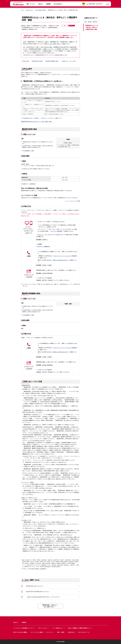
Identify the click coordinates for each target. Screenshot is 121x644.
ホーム (22, 10)
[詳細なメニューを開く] (107, 4)
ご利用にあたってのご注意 (68, 61)
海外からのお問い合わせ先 (60, 260)
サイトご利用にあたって (58, 628)
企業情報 (48, 4)
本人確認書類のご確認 (28, 151)
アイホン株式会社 (27, 565)
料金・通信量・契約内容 (41, 10)
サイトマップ (49, 632)
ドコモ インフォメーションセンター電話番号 (65, 256)
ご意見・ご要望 (60, 632)
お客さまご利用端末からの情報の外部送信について (79, 628)
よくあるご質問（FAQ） (54, 44)
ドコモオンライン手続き (72, 87)
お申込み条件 (26, 61)
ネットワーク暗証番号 (57, 231)
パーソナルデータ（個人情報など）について (23, 628)
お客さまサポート (30, 10)
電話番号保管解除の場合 (52, 61)
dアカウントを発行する (43, 247)
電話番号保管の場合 (37, 61)
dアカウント (41, 235)
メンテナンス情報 (72, 284)
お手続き (39, 244)
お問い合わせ (71, 632)
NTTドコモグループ (84, 632)
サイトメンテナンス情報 (37, 632)
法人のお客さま (58, 4)
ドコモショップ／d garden (44, 278)
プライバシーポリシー (43, 628)
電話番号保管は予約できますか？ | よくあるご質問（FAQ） (37, 122)
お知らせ (40, 4)
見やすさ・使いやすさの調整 (20, 632)
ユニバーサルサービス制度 (73, 201)
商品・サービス (31, 4)
